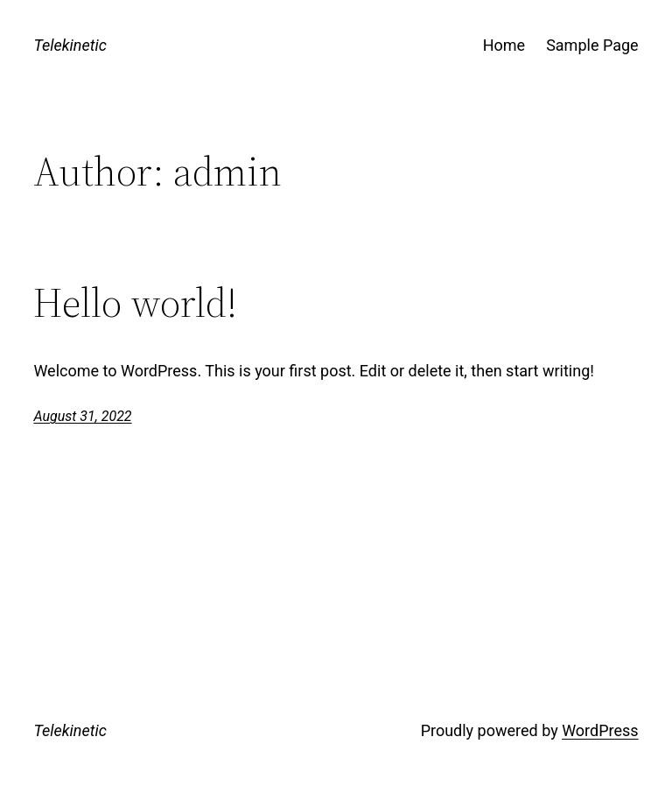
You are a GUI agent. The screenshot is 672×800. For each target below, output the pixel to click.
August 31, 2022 (82, 416)
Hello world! (135, 302)
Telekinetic (70, 45)
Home (504, 45)
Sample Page (592, 45)
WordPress (600, 730)
